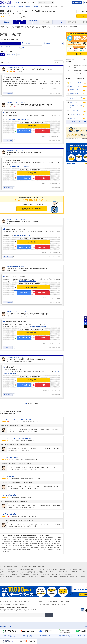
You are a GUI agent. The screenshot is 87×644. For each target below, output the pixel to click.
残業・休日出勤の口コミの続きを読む (19, 119)
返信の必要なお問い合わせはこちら (29, 611)
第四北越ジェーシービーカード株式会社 (20, 11)
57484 (58, 343)
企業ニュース (17, 602)
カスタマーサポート (10, 55)
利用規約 (67, 602)
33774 (58, 391)
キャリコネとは (33, 602)
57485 (58, 298)
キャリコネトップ (4, 602)
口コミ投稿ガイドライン (52, 602)
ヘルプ (61, 602)
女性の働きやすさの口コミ (13, 77)
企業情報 (23, 604)
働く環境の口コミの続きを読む (23, 236)
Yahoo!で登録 (41, 131)
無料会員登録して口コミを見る (32, 209)
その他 (19, 55)
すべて (5, 43)
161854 (58, 184)
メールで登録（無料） (32, 126)
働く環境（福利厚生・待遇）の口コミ (16, 229)
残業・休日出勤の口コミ (12, 113)
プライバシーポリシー (33, 604)
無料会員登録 (78, 3)
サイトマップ (65, 604)
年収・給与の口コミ (11, 367)
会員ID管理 (25, 602)
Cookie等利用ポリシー (45, 604)
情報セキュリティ (56, 604)
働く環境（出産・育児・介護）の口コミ (16, 276)
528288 (58, 89)
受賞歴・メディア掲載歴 (6, 604)
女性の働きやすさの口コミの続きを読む (19, 166)
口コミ (17, 3)
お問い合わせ (16, 604)
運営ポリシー (42, 602)
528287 (58, 136)
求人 (25, 3)
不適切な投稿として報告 (55, 93)
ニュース (33, 3)
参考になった (9, 93)
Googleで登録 (23, 131)
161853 (58, 253)
